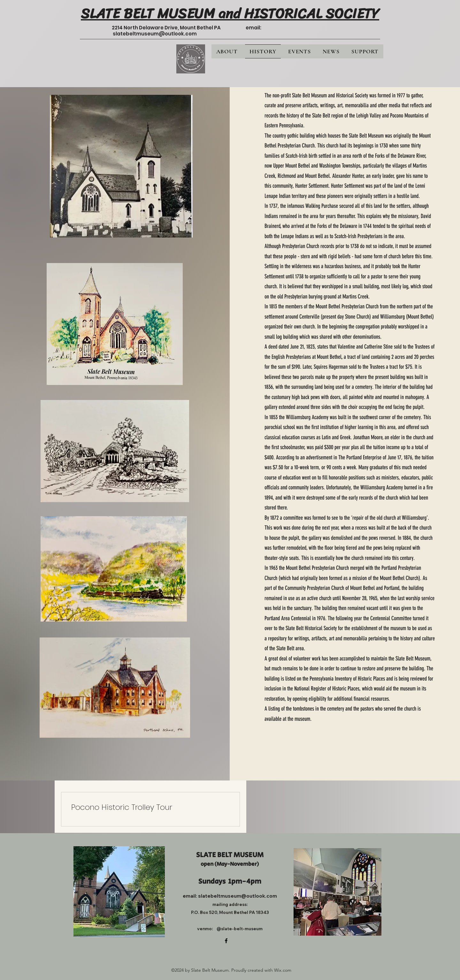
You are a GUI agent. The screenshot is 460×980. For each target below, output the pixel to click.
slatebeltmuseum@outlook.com (155, 34)
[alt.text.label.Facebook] (226, 941)
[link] (150, 807)
